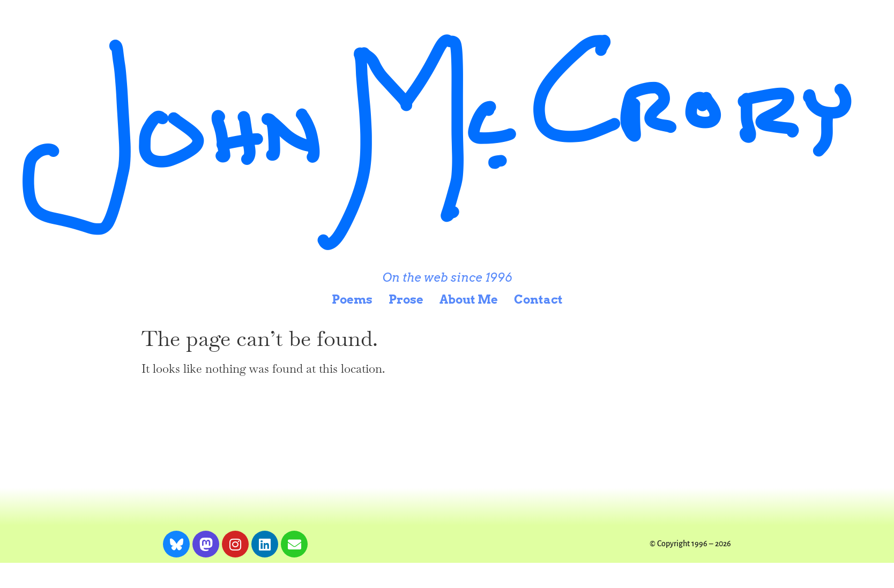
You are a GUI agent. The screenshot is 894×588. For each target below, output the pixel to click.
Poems (352, 299)
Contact (538, 299)
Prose (406, 299)
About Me (469, 299)
